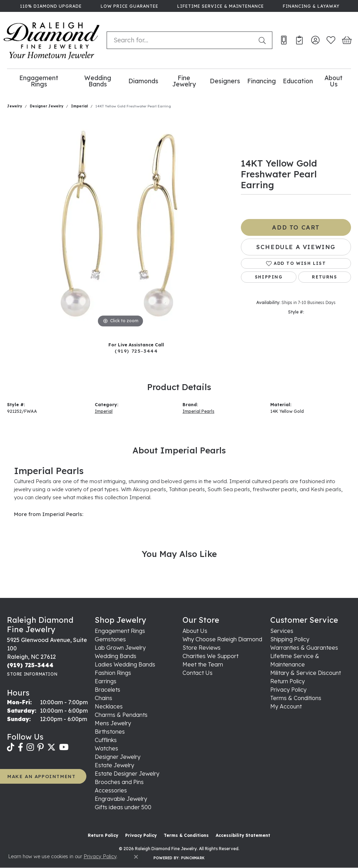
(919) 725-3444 (136, 351)
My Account (286, 706)
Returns (324, 277)
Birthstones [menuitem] (110, 732)
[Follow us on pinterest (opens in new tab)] (41, 747)
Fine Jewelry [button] (184, 81)
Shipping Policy (290, 639)
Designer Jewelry (46, 106)
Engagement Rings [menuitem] (120, 631)
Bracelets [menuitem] (108, 690)
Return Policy (288, 681)
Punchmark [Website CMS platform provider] (193, 858)
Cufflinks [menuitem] (106, 740)
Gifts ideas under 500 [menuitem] (123, 807)
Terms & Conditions (296, 698)
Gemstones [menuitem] (110, 639)
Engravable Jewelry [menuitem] (121, 799)
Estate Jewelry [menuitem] (114, 765)
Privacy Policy (288, 690)
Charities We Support (210, 656)
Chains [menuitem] (103, 698)
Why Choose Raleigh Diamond (222, 639)
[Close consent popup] (136, 857)
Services (282, 631)
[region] (121, 224)
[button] (315, 40)
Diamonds (143, 81)
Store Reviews (202, 648)
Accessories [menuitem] (111, 790)
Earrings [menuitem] (106, 681)
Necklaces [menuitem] (109, 706)
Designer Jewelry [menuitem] (118, 757)
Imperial (79, 106)
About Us (334, 81)
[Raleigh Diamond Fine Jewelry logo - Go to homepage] (52, 40)
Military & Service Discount (306, 673)
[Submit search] (264, 40)
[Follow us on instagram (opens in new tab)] (30, 747)
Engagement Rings (39, 81)
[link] (50, 6)
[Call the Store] (30, 665)
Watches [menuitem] (106, 748)
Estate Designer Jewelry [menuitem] (127, 774)
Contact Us (198, 673)
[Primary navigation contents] (179, 81)
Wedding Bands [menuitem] (116, 656)
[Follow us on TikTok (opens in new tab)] (11, 747)
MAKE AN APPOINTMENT (41, 776)
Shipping (269, 277)
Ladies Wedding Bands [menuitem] (125, 664)
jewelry (15, 106)
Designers (225, 81)
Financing (262, 81)
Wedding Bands (98, 81)
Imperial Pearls (198, 411)
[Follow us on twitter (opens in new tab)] (51, 747)
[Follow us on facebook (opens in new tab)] (20, 747)
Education (298, 81)
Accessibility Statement (243, 835)
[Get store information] (32, 674)
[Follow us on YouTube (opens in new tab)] (64, 747)
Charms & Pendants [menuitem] (121, 715)
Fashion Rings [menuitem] (113, 673)
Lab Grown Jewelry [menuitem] (120, 648)
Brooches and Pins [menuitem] (119, 782)
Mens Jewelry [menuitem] (113, 723)
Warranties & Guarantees (304, 648)
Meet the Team (203, 664)
